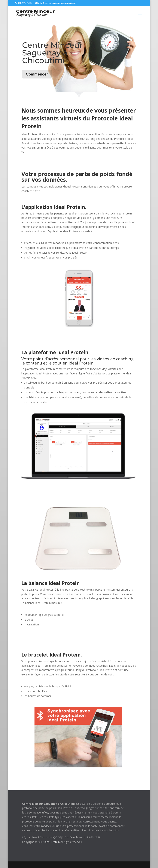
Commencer (37, 74)
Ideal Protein (52, 842)
